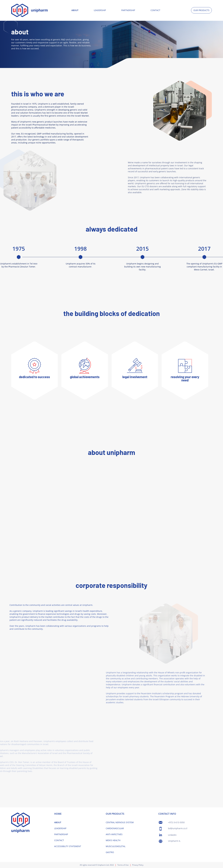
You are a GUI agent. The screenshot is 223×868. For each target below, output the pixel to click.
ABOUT (75, 10)
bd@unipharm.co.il (178, 828)
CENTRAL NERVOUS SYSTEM (120, 822)
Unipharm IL (174, 841)
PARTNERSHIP (128, 10)
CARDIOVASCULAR (115, 828)
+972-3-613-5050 (176, 822)
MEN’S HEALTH (113, 840)
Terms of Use (123, 865)
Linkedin (172, 835)
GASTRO (110, 852)
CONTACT (155, 10)
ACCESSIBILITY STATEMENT (68, 846)
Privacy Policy (138, 865)
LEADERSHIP (100, 10)
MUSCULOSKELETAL (116, 846)
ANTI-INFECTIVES (114, 834)
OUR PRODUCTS (201, 10)
